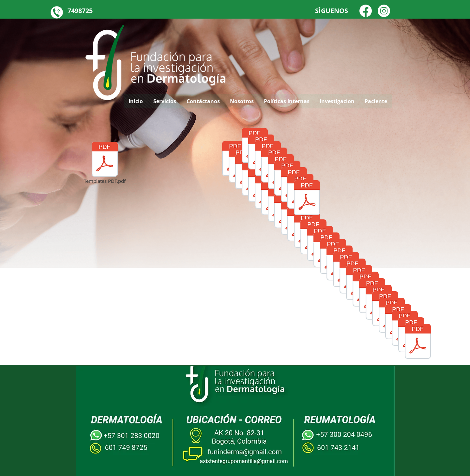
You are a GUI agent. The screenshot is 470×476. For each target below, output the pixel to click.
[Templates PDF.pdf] (105, 163)
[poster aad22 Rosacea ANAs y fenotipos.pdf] (418, 342)
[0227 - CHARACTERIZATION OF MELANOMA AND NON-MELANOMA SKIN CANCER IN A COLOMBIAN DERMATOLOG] (307, 198)
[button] (376, 101)
